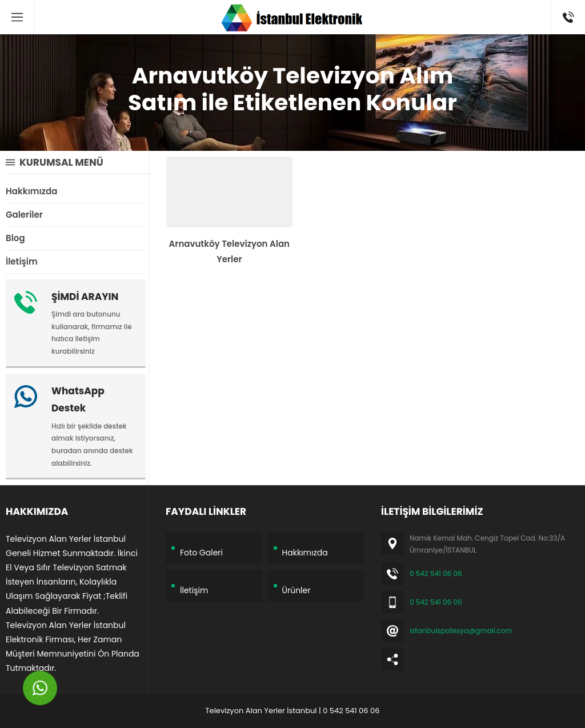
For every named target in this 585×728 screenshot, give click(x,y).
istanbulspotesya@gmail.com (461, 631)
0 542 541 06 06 (436, 573)
